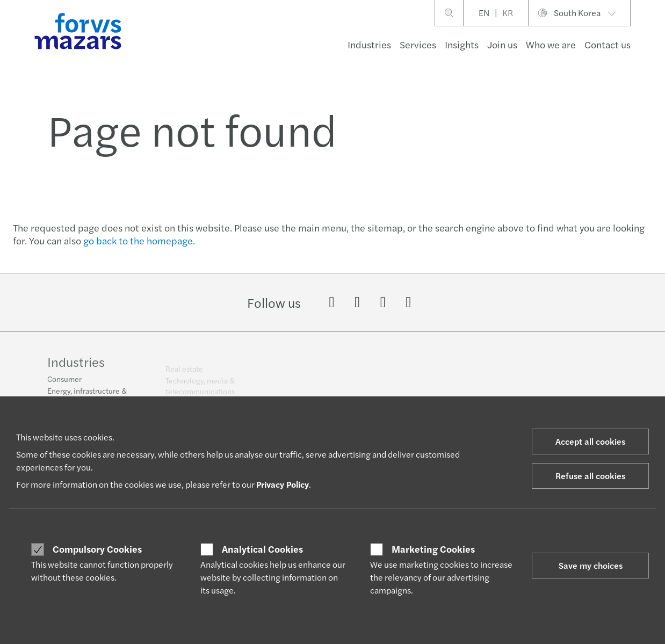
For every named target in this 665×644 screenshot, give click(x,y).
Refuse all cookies (590, 476)
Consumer (64, 383)
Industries (369, 44)
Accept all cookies (590, 441)
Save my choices (591, 565)
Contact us (608, 44)
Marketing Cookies (433, 549)
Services (418, 44)
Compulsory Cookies (97, 549)
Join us (502, 44)
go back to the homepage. (139, 240)
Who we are (551, 44)
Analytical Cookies (262, 549)
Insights (462, 44)
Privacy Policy (283, 484)
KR (508, 13)
